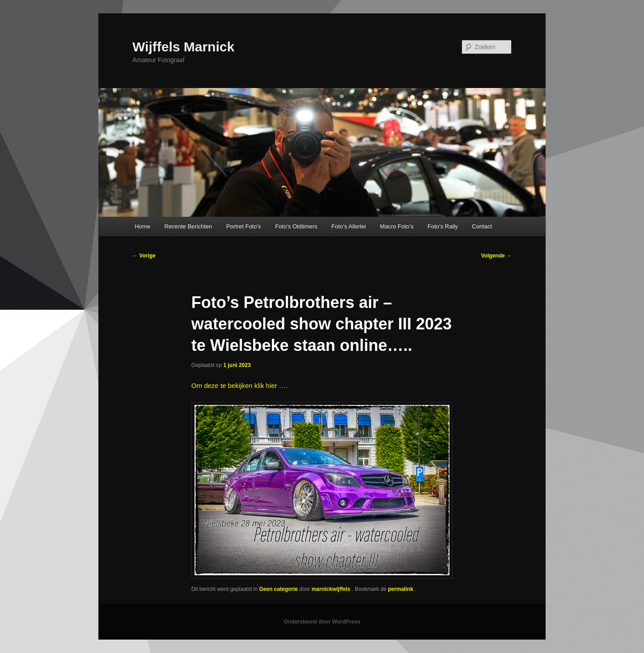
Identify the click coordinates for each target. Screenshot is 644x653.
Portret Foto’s (244, 226)
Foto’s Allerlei (349, 226)
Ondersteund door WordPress (322, 622)
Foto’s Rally (443, 226)
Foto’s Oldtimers (296, 226)
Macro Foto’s (397, 226)
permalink (401, 589)
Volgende (496, 256)
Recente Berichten (188, 226)
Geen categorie (278, 589)
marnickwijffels (332, 589)
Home (142, 226)
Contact (482, 226)
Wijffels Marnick (183, 47)
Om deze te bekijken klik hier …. (239, 385)
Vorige (144, 256)
